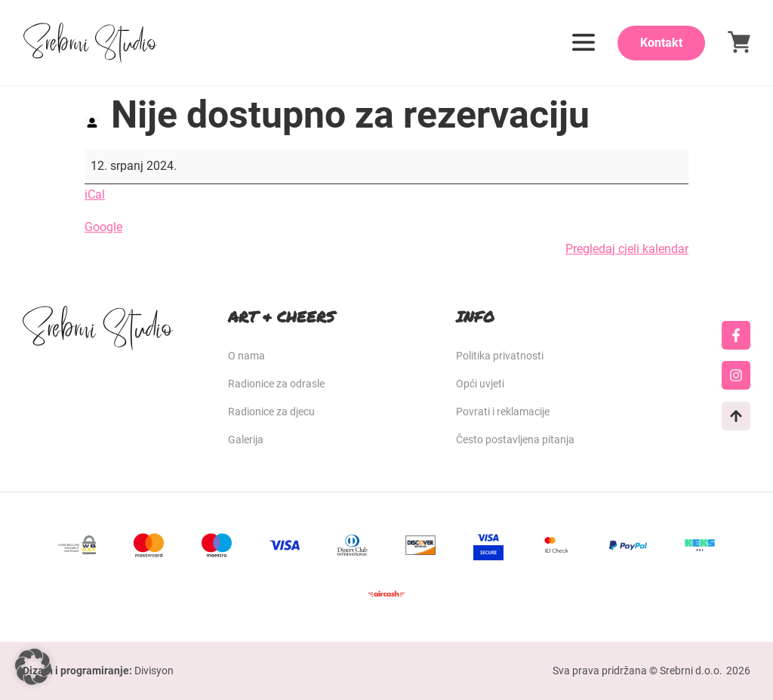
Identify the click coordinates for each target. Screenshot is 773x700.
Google (103, 227)
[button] (33, 667)
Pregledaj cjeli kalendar (627, 249)
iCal (95, 194)
